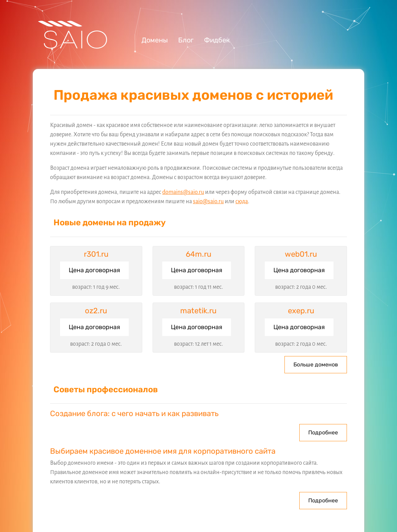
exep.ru (301, 311)
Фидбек (217, 40)
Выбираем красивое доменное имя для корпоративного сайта (163, 451)
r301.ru (96, 254)
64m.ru (198, 254)
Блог (186, 40)
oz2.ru (96, 311)
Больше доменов (316, 364)
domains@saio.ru (183, 192)
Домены (155, 40)
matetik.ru (198, 311)
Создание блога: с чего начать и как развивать (134, 413)
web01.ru (301, 254)
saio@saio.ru (208, 201)
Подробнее (323, 432)
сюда (242, 201)
